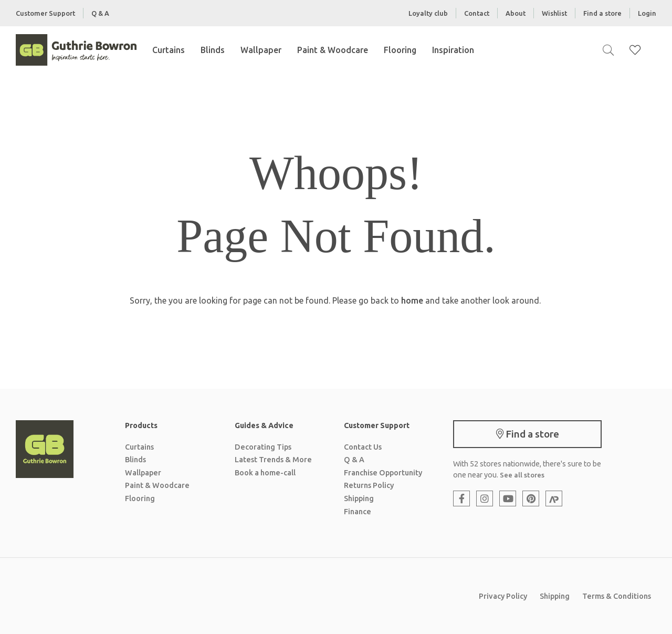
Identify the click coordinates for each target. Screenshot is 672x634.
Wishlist (554, 13)
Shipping (359, 498)
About (516, 13)
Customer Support (45, 13)
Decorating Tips (263, 447)
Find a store (602, 13)
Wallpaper (261, 50)
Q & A (100, 13)
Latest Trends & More (273, 460)
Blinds (213, 50)
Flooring (400, 50)
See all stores (522, 475)
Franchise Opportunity (383, 473)
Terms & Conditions (617, 596)
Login (647, 13)
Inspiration (453, 50)
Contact (477, 13)
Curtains (169, 50)
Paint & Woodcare (333, 50)
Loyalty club (428, 13)
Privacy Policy (503, 596)
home (412, 300)
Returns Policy (369, 485)
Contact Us (363, 447)
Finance (358, 512)
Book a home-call (265, 473)
